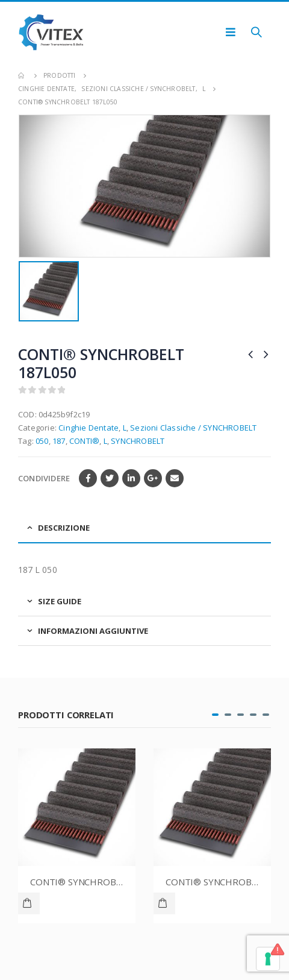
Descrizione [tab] (64, 528)
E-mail (175, 478)
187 (59, 441)
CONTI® (84, 441)
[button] (215, 715)
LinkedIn (131, 478)
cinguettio (110, 478)
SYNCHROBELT (138, 441)
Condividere (44, 478)
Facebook (88, 478)
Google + (153, 478)
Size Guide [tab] (60, 601)
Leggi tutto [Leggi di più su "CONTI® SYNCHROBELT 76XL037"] (164, 903)
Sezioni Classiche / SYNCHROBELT (193, 428)
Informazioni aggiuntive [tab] (93, 631)
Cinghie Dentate (89, 428)
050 (42, 441)
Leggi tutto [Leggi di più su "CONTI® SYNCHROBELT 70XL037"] (29, 903)
